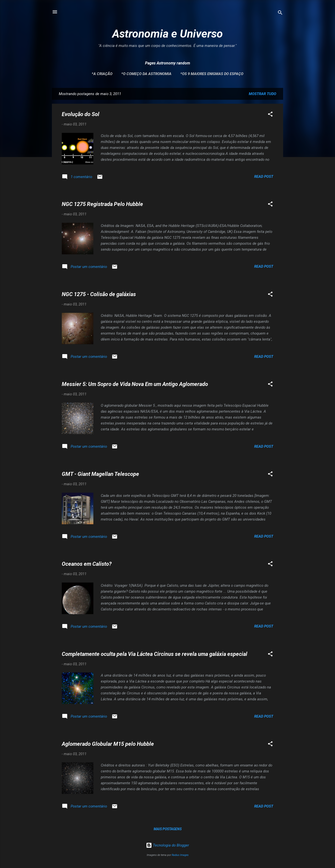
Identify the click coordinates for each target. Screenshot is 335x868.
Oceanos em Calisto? (87, 564)
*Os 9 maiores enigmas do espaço (212, 74)
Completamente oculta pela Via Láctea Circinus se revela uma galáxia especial (155, 654)
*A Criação (102, 74)
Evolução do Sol (81, 114)
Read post (264, 177)
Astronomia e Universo (167, 34)
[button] (270, 115)
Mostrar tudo (262, 94)
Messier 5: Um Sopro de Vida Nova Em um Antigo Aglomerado (135, 384)
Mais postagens (168, 829)
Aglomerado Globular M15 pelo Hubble (108, 744)
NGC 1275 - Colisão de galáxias (99, 294)
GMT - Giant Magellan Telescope (100, 474)
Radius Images (180, 855)
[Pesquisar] (280, 13)
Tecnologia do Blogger (167, 845)
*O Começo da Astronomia (146, 74)
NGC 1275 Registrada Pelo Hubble (102, 204)
